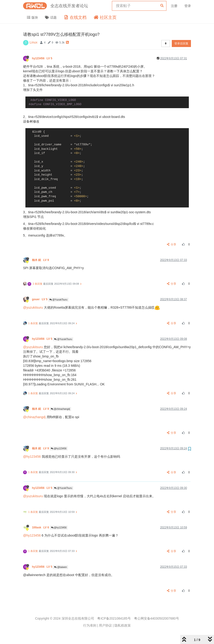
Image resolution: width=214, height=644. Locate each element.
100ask (41, 527)
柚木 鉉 (41, 260)
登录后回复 (181, 43)
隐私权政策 (123, 625)
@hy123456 (59, 449)
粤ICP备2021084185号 (114, 618)
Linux (33, 42)
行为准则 (90, 625)
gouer (40, 299)
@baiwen (60, 567)
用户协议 (105, 625)
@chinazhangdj (60, 409)
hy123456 (42, 58)
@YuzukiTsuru (58, 300)
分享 (172, 244)
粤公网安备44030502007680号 (157, 618)
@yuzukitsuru (33, 307)
